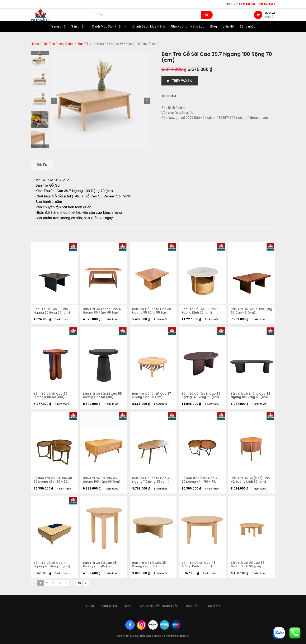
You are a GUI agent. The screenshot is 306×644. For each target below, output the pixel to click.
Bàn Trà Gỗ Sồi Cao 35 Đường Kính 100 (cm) (150, 568)
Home (35, 44)
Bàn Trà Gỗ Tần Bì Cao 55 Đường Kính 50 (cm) (103, 397)
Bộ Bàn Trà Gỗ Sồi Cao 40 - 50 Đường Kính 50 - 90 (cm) (53, 482)
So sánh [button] (170, 96)
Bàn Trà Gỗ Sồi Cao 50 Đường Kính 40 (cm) (51, 397)
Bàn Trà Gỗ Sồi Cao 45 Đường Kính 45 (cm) (100, 568)
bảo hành (193, 606)
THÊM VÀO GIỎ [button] (180, 81)
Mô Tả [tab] (42, 165)
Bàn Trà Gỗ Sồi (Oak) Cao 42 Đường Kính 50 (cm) (251, 482)
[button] (54, 101)
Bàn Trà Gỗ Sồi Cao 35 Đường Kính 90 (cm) (248, 568)
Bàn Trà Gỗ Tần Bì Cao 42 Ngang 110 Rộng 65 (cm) (152, 482)
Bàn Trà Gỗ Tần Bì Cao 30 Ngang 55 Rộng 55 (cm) (152, 311)
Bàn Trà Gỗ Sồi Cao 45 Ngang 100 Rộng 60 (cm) (102, 482)
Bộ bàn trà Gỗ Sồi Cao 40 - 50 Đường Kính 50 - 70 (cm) (202, 482)
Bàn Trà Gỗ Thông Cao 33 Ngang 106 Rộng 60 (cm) (251, 397)
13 (79, 587)
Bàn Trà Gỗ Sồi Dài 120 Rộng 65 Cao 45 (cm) (248, 311)
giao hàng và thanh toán (159, 606)
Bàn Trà (83, 44)
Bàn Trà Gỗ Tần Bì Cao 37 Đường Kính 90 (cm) (152, 397)
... (73, 587)
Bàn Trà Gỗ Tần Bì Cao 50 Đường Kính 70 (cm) (202, 311)
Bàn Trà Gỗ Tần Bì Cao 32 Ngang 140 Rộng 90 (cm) (202, 397)
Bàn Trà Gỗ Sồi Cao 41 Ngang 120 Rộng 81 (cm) (53, 568)
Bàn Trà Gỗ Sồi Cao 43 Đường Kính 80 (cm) (199, 568)
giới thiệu (109, 606)
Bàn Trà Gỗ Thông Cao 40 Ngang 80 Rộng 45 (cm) (103, 311)
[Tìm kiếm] (207, 18)
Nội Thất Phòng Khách (59, 44)
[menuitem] (58, 33)
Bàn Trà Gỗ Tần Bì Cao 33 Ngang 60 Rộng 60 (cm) (54, 311)
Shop (128, 606)
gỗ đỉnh (214, 606)
